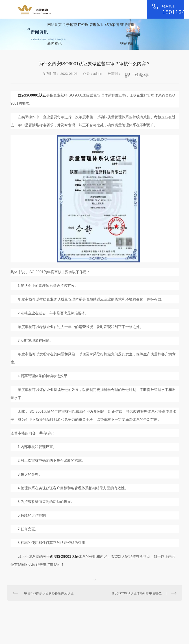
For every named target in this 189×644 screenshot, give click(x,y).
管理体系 (97, 25)
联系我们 (127, 43)
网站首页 (54, 25)
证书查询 (127, 25)
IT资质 (83, 25)
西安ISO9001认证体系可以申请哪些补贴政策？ (144, 593)
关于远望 (70, 25)
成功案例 (112, 25)
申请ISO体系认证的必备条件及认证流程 (51, 593)
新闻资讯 (54, 43)
